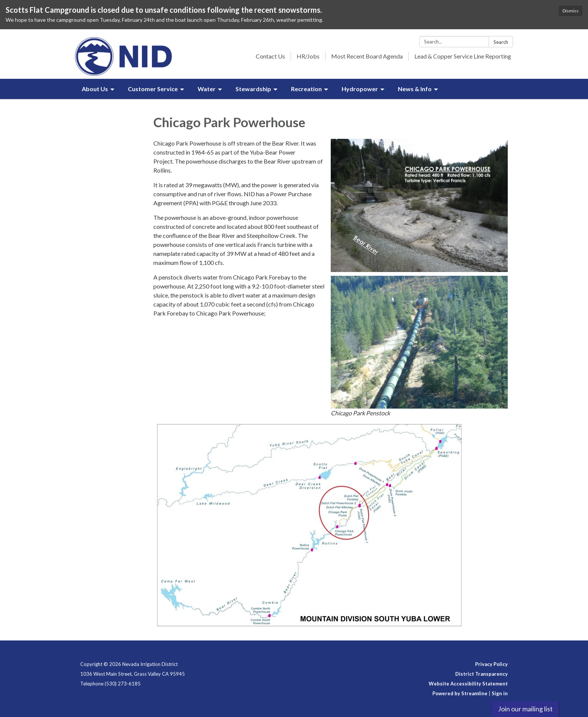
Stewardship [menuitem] (253, 89)
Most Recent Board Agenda (367, 56)
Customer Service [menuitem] (153, 89)
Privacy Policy (491, 664)
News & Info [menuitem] (415, 89)
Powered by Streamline (460, 693)
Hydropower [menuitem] (360, 89)
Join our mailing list (525, 709)
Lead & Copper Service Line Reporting (463, 56)
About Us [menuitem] (95, 89)
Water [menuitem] (207, 89)
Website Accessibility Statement (468, 684)
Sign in (500, 693)
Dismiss (571, 11)
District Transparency (481, 674)
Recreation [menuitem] (306, 89)
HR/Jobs (308, 56)
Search (501, 42)
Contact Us (270, 56)
